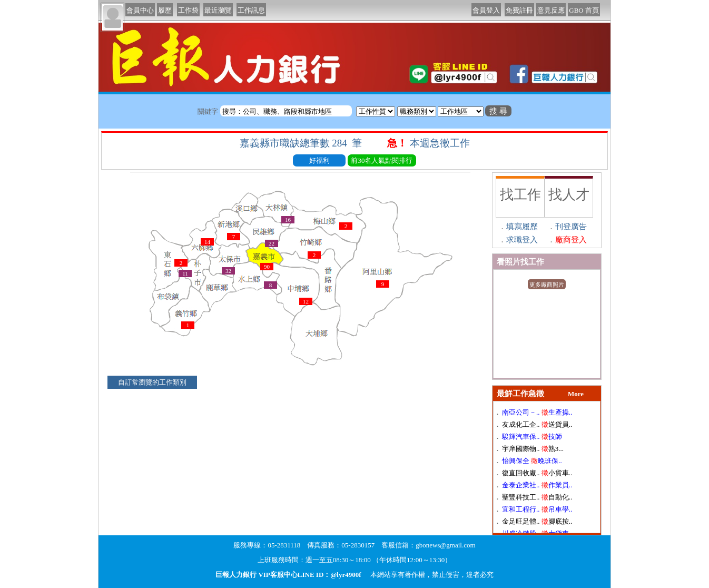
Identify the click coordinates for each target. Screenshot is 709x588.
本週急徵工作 (441, 143)
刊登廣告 (571, 227)
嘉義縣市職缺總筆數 (302, 143)
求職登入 (522, 240)
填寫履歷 (522, 227)
